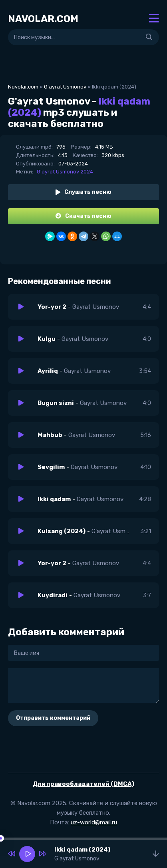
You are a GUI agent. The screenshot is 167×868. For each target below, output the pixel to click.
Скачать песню (83, 216)
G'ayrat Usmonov (65, 87)
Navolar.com (23, 87)
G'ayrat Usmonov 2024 (65, 172)
